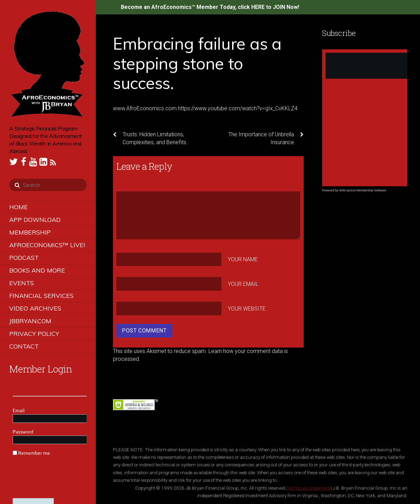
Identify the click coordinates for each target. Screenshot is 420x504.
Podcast (24, 258)
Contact (24, 346)
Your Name (243, 259)
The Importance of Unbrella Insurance (266, 138)
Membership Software (371, 190)
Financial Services (41, 296)
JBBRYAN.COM (30, 321)
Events (22, 283)
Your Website (247, 308)
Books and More (37, 270)
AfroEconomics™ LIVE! (47, 245)
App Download (35, 220)
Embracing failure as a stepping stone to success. (197, 63)
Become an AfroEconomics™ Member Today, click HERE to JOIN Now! (210, 7)
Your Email (243, 284)
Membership (30, 232)
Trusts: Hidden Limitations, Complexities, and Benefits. (150, 138)
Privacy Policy (34, 334)
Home (18, 207)
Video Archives (35, 308)
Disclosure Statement (308, 488)
